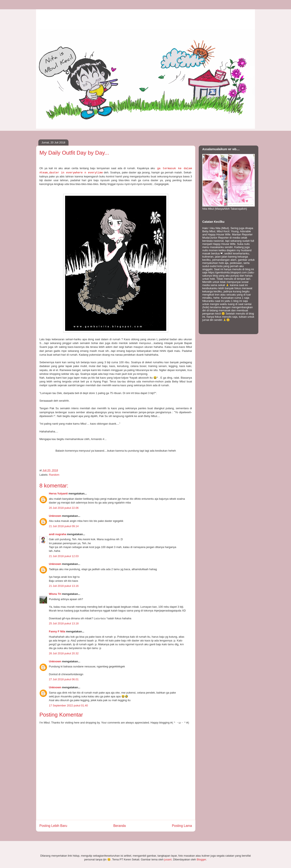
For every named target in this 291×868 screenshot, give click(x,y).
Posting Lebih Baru (53, 826)
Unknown (55, 516)
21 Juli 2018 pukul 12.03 (64, 556)
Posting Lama (182, 826)
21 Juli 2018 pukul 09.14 (64, 526)
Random (54, 475)
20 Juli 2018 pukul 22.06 (64, 508)
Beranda (120, 826)
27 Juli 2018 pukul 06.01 (64, 679)
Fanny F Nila (57, 631)
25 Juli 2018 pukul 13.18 (64, 623)
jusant (168, 859)
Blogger (201, 859)
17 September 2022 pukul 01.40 (68, 705)
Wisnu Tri (55, 594)
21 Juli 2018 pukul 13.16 (64, 586)
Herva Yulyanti (58, 493)
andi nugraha (58, 534)
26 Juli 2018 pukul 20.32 (64, 653)
